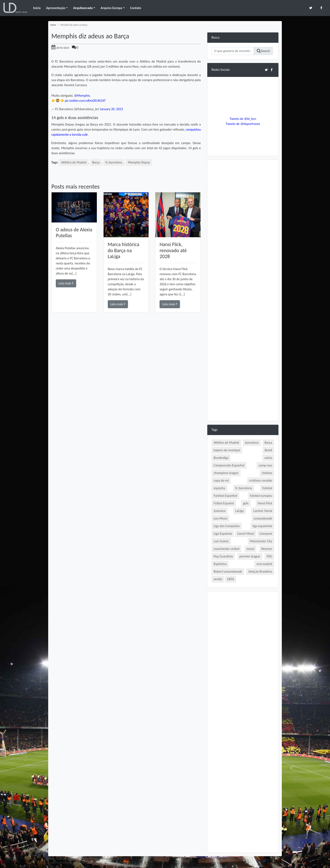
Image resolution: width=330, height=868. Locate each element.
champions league (226, 473)
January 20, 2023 (112, 109)
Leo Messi (220, 518)
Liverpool (266, 534)
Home (53, 25)
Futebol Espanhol (225, 496)
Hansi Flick (265, 503)
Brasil (268, 450)
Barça (96, 162)
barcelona (252, 443)
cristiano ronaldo (261, 480)
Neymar (267, 549)
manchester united (226, 549)
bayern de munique (227, 450)
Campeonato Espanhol (229, 465)
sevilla (218, 579)
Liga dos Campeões (227, 526)
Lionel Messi (246, 534)
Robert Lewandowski (228, 571)
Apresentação (56, 8)
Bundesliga (221, 458)
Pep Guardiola (223, 556)
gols (246, 503)
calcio (268, 458)
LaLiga (240, 511)
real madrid (264, 564)
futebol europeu (261, 496)
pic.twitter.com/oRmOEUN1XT (85, 101)
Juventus (220, 511)
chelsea (267, 473)
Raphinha (220, 564)
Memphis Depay (139, 162)
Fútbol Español (224, 503)
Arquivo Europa (111, 8)
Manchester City (261, 541)
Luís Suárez (221, 541)
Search (263, 51)
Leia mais (66, 283)
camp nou (265, 465)
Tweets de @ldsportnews (243, 124)
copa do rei (221, 480)
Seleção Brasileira (260, 571)
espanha (219, 488)
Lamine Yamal (263, 511)
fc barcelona (114, 162)
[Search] (233, 51)
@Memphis (82, 96)
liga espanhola (262, 526)
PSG (269, 556)
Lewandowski (263, 518)
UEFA (231, 579)
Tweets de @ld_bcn (243, 119)
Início (37, 8)
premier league (250, 556)
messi (250, 549)
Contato (136, 8)
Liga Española (223, 534)
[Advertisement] (126, 372)
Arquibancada (83, 8)
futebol (267, 488)
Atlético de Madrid (74, 162)
